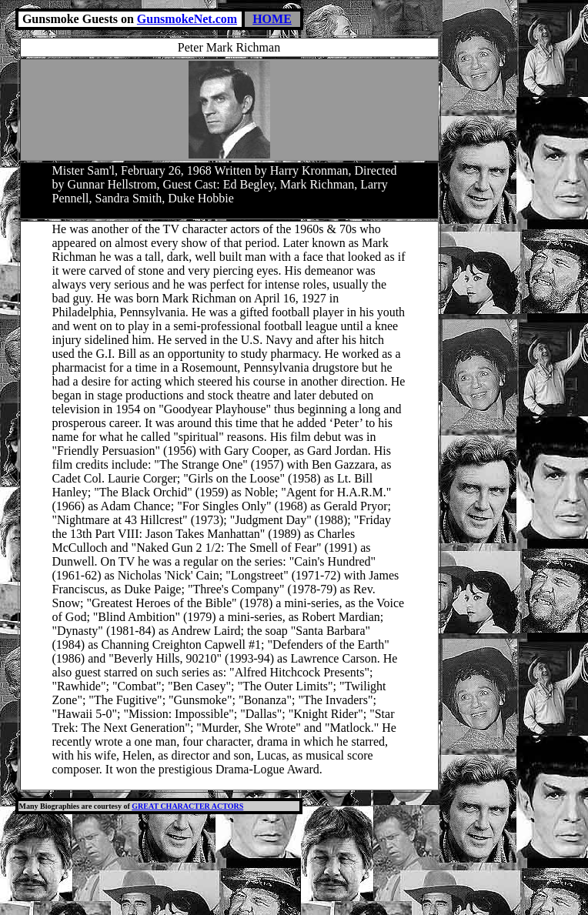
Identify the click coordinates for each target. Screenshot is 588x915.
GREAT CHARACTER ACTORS (187, 806)
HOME (272, 19)
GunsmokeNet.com (187, 19)
